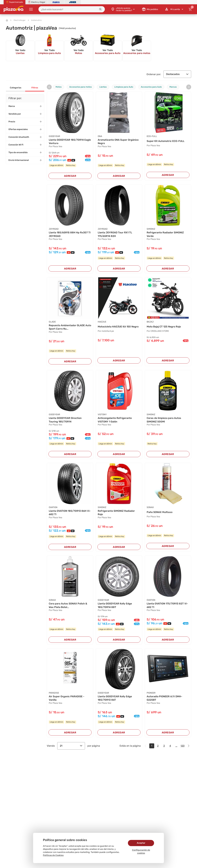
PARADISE (54, 693)
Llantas (103, 87)
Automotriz (35, 20)
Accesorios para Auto (151, 87)
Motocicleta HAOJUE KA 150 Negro (118, 327)
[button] (101, 9)
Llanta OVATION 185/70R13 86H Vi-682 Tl (70, 513)
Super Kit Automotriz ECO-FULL (166, 141)
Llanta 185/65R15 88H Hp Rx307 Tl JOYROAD (70, 234)
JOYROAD (54, 229)
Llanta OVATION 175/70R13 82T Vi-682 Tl (167, 605)
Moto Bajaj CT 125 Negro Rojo (164, 327)
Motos (59, 87)
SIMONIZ (151, 229)
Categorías (16, 88)
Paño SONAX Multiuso (160, 512)
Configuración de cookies (141, 852)
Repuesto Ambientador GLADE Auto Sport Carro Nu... (70, 327)
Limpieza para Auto (124, 87)
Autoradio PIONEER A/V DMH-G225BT (164, 698)
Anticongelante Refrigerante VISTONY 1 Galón (115, 420)
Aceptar (141, 843)
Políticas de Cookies (53, 855)
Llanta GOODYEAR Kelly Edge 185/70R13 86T (115, 698)
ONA (100, 136)
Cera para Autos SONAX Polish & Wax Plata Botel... (68, 605)
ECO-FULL (152, 136)
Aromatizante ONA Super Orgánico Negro (118, 142)
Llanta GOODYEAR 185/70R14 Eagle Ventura (70, 142)
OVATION (53, 507)
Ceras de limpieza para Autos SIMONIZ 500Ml (164, 420)
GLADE (52, 322)
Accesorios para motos (80, 87)
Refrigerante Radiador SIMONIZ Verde (165, 234)
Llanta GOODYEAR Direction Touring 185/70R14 (65, 420)
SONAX (150, 507)
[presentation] (49, 87)
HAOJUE (102, 322)
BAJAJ (150, 322)
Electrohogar (18, 20)
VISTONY (102, 414)
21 (71, 746)
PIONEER (151, 693)
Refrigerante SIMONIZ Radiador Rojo (116, 513)
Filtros (35, 88)
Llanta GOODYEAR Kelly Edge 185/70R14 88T (115, 605)
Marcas (173, 87)
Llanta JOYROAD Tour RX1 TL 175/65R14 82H (115, 234)
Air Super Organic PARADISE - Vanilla (67, 698)
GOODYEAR (54, 136)
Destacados (177, 74)
